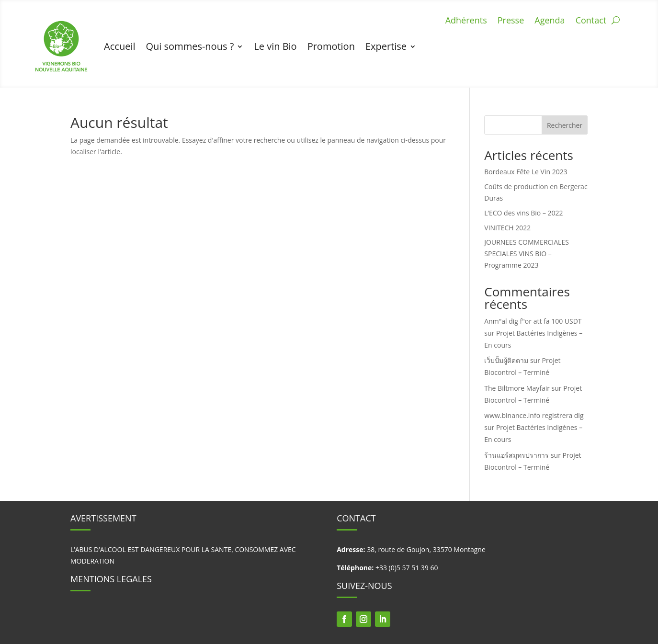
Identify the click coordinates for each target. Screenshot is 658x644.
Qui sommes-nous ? (190, 46)
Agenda (550, 21)
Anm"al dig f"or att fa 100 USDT (533, 321)
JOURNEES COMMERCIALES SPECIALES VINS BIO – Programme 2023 (527, 254)
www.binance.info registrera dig (534, 415)
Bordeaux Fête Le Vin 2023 (526, 172)
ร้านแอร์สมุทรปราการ (516, 455)
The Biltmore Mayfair (517, 388)
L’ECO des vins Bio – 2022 (523, 213)
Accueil (119, 46)
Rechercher (565, 125)
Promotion (331, 46)
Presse (511, 21)
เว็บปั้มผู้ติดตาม (506, 360)
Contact (591, 21)
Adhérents (466, 21)
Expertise (386, 46)
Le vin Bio (275, 46)
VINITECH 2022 (507, 228)
